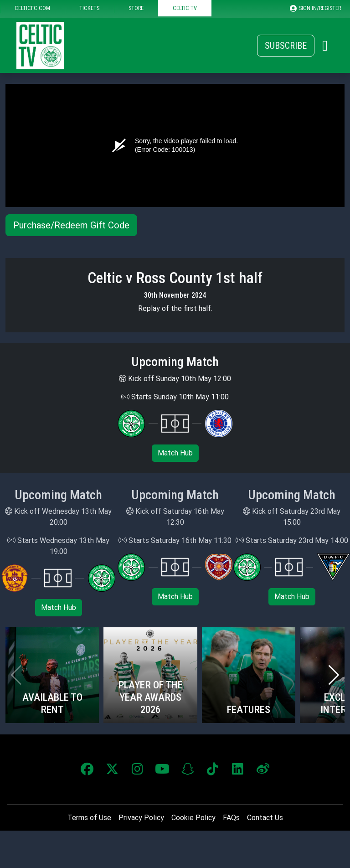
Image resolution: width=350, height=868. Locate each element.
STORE (136, 8)
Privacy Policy (141, 818)
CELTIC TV (185, 8)
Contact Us (265, 818)
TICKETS (89, 8)
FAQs (231, 818)
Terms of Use (89, 818)
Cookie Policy (193, 818)
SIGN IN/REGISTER (315, 8)
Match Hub (175, 453)
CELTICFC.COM (32, 8)
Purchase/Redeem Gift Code (71, 225)
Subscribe (286, 46)
